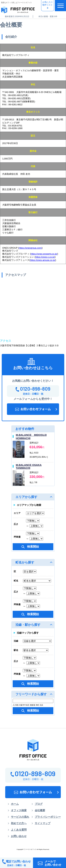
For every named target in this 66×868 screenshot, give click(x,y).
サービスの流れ (20, 817)
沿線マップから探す (28, 633)
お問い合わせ (19, 836)
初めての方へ (19, 823)
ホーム (15, 804)
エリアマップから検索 (29, 505)
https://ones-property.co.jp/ (44, 254)
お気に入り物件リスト (48, 5)
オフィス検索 (19, 810)
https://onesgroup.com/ (30, 248)
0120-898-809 (33, 389)
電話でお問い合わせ (16, 863)
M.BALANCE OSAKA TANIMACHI (29, 466)
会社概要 (40, 810)
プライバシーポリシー (48, 817)
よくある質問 (19, 830)
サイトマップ (43, 823)
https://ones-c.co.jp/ (45, 257)
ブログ (39, 804)
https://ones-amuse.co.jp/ (43, 260)
